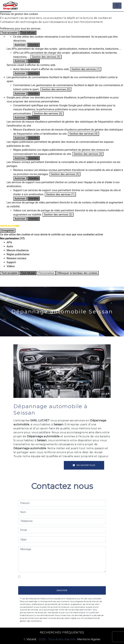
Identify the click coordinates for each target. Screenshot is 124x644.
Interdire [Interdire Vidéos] (33, 219)
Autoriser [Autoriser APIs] (20, 61)
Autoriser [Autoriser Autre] (20, 73)
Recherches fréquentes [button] (62, 632)
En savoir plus (84, 465)
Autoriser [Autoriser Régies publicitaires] (20, 158)
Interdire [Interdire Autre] (33, 73)
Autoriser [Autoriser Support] (20, 199)
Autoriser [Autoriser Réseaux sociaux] (20, 178)
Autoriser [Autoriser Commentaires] (20, 94)
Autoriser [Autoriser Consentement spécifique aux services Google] (20, 118)
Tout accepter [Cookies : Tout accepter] (9, 33)
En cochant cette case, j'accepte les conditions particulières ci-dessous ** (63, 579)
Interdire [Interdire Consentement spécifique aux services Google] (33, 118)
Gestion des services (46, 57)
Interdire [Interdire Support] (33, 199)
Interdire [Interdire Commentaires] (33, 94)
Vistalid (31, 639)
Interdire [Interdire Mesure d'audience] (33, 138)
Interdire (33, 45)
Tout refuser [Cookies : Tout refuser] (28, 33)
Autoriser (20, 45)
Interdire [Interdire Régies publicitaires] (33, 158)
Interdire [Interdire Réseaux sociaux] (33, 178)
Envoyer (62, 590)
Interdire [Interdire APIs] (33, 61)
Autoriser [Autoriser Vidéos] (20, 219)
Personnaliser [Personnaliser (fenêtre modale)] (46, 273)
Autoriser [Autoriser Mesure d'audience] (20, 138)
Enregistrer (8, 230)
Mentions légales (89, 639)
